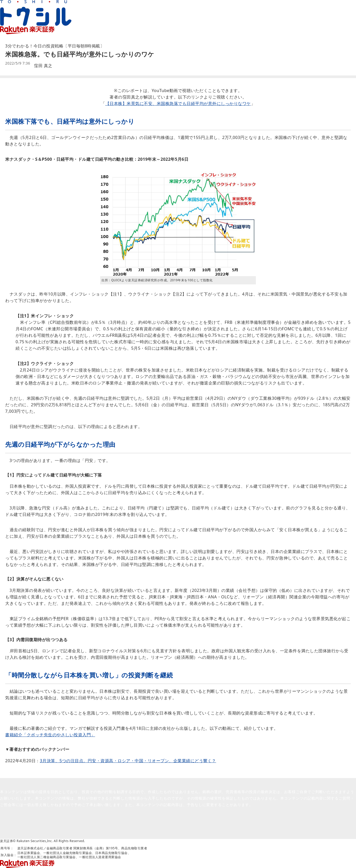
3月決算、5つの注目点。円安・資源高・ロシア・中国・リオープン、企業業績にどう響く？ (128, 761)
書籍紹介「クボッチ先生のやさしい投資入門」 (50, 735)
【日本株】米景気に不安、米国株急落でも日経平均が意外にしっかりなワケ (178, 103)
